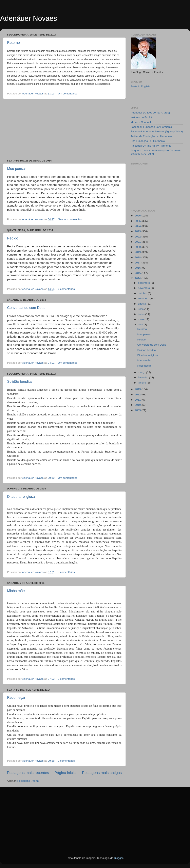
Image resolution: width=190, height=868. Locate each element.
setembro (144, 298)
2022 (138, 237)
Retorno (13, 43)
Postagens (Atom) (28, 781)
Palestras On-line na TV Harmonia (151, 146)
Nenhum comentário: (71, 219)
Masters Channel (141, 122)
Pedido (13, 238)
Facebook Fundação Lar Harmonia (151, 127)
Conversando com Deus (26, 308)
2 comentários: (67, 289)
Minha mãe (16, 591)
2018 (138, 257)
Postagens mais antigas (102, 773)
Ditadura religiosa (21, 497)
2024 (138, 226)
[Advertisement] (64, 129)
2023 (138, 231)
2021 (138, 242)
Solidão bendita (19, 382)
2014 (138, 278)
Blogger (119, 858)
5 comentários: (67, 572)
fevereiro (143, 377)
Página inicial (65, 773)
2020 (138, 247)
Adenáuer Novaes (28, 18)
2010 (138, 405)
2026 (138, 216)
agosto (142, 304)
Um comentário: (68, 94)
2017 (138, 263)
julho (141, 309)
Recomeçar (16, 698)
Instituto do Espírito (142, 117)
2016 (138, 268)
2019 (138, 252)
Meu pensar (17, 169)
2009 (138, 410)
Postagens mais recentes (28, 773)
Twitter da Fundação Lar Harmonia (151, 136)
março (142, 372)
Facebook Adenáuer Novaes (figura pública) (157, 131)
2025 (138, 221)
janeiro (142, 383)
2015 (138, 273)
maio (141, 319)
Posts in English (140, 86)
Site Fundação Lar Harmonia (148, 141)
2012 (138, 395)
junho (142, 314)
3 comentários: (67, 679)
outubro (143, 293)
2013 (138, 389)
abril (141, 324)
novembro (144, 288)
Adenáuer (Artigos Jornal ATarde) (150, 113)
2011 (138, 400)
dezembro (144, 283)
